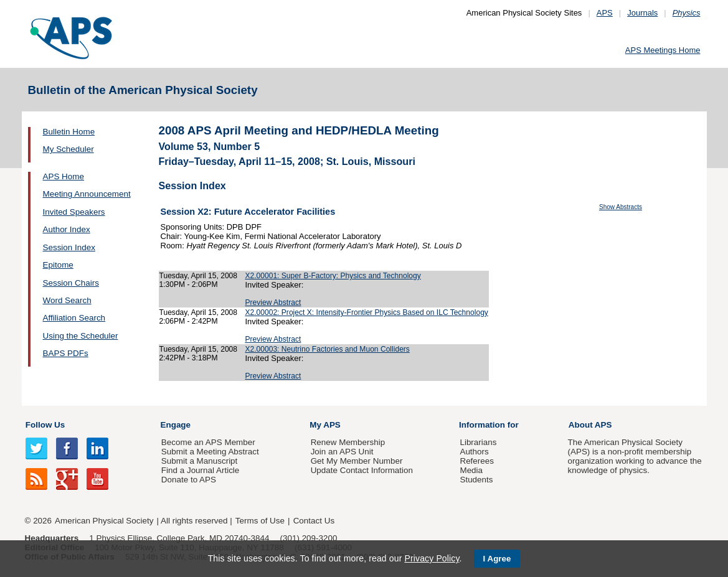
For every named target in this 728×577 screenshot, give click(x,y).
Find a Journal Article (200, 470)
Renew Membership (348, 442)
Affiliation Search (74, 318)
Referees (477, 461)
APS (605, 13)
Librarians (478, 442)
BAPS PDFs (66, 353)
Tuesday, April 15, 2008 (199, 276)
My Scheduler (69, 149)
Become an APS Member (208, 442)
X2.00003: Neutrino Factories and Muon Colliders (327, 349)
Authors (474, 452)
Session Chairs (71, 283)
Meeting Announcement (87, 194)
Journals (642, 13)
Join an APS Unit (342, 452)
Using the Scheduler (81, 336)
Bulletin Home (69, 132)
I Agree (497, 559)
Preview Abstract (273, 303)
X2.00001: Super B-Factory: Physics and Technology (333, 276)
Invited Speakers (74, 212)
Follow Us (45, 425)
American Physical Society (104, 521)
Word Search (67, 300)
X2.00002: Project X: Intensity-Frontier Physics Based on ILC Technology (366, 312)
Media (471, 470)
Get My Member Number (357, 461)
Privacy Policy (432, 558)
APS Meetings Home (663, 50)
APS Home (64, 176)
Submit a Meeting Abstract (210, 452)
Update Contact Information (362, 470)
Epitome (58, 265)
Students (476, 480)
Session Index (69, 247)
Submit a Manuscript (199, 461)
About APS (590, 425)
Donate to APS (189, 480)
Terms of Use (260, 521)
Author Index (67, 229)
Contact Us (314, 521)
